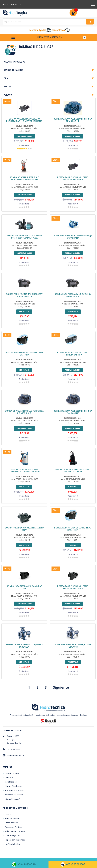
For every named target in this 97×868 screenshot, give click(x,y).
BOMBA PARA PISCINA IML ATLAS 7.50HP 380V (24, 529)
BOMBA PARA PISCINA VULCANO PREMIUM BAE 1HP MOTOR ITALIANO (24, 120)
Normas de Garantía (14, 795)
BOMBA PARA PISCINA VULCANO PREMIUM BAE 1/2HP (73, 587)
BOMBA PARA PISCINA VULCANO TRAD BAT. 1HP (24, 354)
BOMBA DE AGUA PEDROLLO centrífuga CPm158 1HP (73, 237)
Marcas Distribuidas (14, 786)
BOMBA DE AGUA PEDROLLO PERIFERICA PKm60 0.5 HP (73, 120)
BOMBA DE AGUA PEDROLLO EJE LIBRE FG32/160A (24, 646)
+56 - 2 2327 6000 (76, 864)
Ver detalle (24, 312)
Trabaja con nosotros (14, 790)
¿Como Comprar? (12, 799)
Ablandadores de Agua (15, 831)
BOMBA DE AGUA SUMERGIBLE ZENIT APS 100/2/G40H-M (73, 470)
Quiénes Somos (12, 773)
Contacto (9, 778)
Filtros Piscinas (11, 823)
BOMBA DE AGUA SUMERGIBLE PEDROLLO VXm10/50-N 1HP (24, 178)
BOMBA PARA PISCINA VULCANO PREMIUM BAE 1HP (73, 354)
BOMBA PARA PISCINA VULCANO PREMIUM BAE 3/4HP (73, 178)
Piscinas (9, 814)
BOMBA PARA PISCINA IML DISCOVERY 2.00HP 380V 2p (24, 295)
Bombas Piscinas (12, 818)
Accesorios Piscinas (14, 827)
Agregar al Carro (24, 136)
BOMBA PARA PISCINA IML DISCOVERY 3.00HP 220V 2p (73, 295)
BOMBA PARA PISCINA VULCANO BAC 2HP (24, 587)
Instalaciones (11, 782)
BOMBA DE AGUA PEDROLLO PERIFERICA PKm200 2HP (73, 412)
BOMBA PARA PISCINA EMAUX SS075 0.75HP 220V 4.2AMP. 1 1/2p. (24, 237)
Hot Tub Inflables (12, 844)
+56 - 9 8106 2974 (27, 864)
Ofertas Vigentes (12, 836)
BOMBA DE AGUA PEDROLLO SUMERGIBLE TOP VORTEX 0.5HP (24, 470)
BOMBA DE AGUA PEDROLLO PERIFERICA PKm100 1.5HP (24, 412)
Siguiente (61, 687)
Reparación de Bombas (15, 840)
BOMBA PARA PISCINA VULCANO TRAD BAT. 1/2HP (73, 529)
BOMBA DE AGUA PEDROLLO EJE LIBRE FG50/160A (73, 646)
